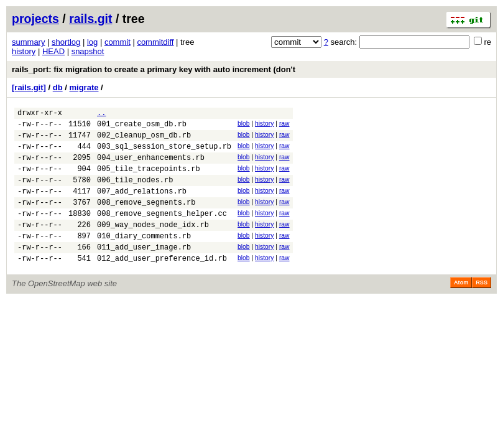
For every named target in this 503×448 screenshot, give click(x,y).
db (58, 87)
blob (244, 125)
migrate (84, 87)
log (92, 42)
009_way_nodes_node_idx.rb (153, 245)
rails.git (90, 19)
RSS (482, 309)
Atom (461, 309)
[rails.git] (29, 87)
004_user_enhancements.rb (151, 166)
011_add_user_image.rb (144, 271)
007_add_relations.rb (142, 206)
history (24, 51)
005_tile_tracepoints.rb (149, 180)
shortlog (66, 42)
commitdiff (155, 42)
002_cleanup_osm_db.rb (144, 140)
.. (101, 114)
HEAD (53, 51)
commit (118, 42)
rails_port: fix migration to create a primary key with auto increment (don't (154, 69)
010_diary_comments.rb (144, 258)
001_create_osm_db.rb (142, 127)
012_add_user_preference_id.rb (162, 284)
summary (28, 42)
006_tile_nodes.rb (135, 193)
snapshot (88, 51)
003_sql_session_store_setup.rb (164, 153)
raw (284, 125)
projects (35, 19)
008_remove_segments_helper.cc (162, 232)
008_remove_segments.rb (146, 219)
